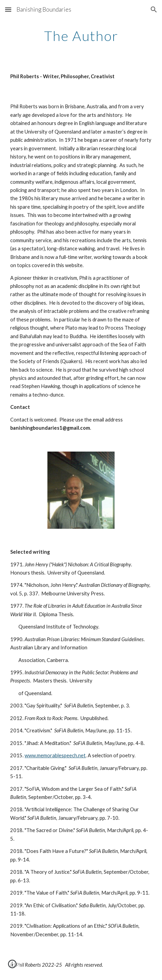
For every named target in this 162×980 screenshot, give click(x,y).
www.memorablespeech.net (55, 755)
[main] (81, 36)
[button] (8, 9)
